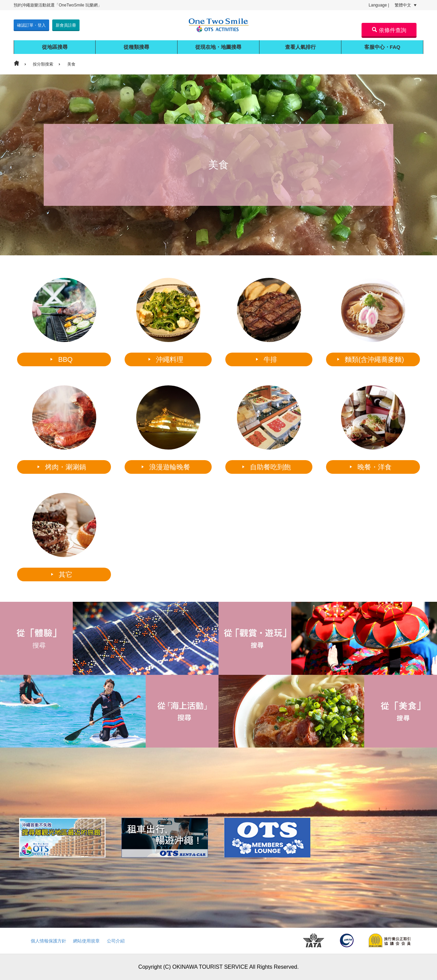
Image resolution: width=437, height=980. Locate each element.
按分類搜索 (43, 64)
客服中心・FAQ (382, 47)
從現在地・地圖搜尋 (218, 47)
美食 (71, 64)
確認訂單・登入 (31, 25)
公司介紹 (116, 941)
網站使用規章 (86, 941)
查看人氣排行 (300, 47)
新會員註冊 (66, 25)
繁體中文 (406, 5)
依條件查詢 (389, 30)
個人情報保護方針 (48, 941)
